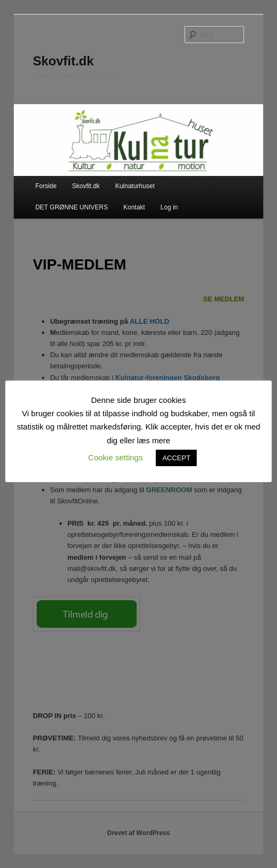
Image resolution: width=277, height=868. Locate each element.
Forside (46, 186)
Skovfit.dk (64, 61)
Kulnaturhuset (135, 186)
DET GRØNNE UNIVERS (71, 207)
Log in (169, 207)
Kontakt (134, 207)
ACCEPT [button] (176, 458)
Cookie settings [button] (116, 457)
